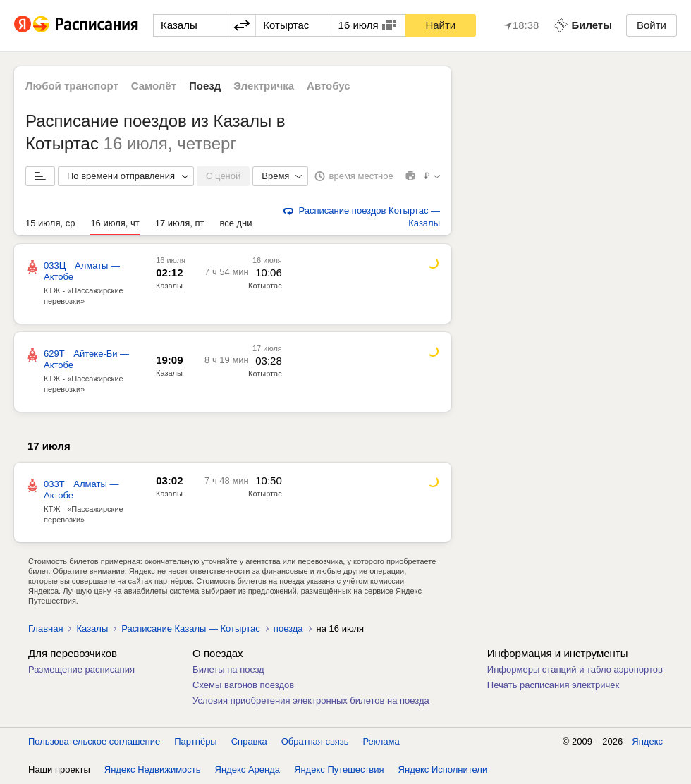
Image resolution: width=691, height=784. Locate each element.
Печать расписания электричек (553, 685)
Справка (249, 741)
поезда (288, 629)
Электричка (264, 86)
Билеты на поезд (228, 669)
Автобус (329, 86)
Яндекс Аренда (247, 770)
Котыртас (265, 286)
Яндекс (647, 741)
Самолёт (154, 86)
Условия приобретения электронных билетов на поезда (311, 700)
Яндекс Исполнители (443, 770)
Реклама (381, 741)
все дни (236, 223)
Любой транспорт (72, 86)
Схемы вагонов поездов (243, 685)
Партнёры (195, 741)
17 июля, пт (180, 223)
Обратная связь (315, 741)
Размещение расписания (81, 669)
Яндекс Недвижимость (153, 770)
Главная (45, 629)
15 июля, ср (50, 223)
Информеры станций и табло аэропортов (575, 669)
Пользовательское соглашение (94, 741)
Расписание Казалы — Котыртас (191, 629)
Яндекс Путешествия (339, 770)
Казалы (169, 286)
